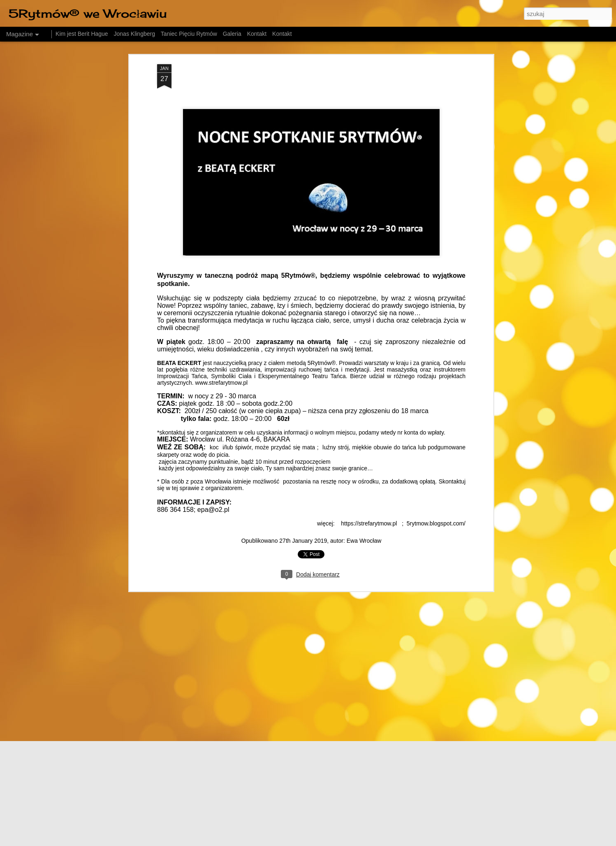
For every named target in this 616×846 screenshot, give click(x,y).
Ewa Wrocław (364, 481)
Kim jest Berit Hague (82, 34)
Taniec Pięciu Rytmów (189, 34)
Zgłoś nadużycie (424, 841)
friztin (327, 841)
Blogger (397, 841)
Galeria (232, 34)
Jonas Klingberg (134, 34)
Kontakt (257, 34)
